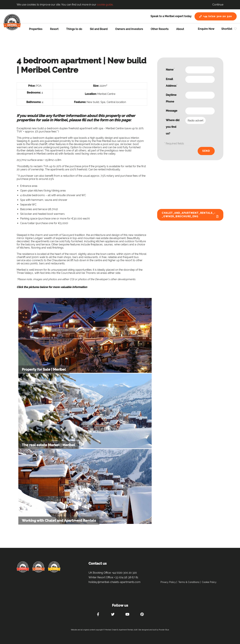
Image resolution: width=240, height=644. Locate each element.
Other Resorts (160, 29)
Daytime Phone (171, 98)
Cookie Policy (209, 582)
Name (170, 69)
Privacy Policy (168, 582)
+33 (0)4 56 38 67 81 (126, 577)
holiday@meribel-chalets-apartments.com (114, 582)
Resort (54, 29)
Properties (36, 29)
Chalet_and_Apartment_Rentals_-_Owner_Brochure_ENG (189, 215)
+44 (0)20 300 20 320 (216, 16)
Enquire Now (206, 29)
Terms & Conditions (189, 582)
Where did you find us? (173, 127)
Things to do (74, 29)
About (180, 29)
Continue (218, 5)
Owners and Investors (129, 29)
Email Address (171, 82)
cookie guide (105, 5)
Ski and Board (99, 29)
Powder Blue (164, 630)
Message (172, 111)
